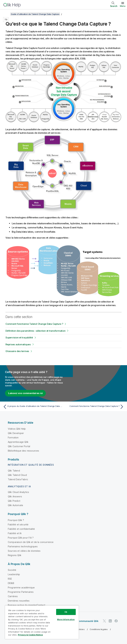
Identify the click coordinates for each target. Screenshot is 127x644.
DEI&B (11, 583)
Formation (13, 438)
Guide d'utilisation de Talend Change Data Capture (35, 14)
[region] (42, 622)
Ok (66, 612)
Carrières (13, 596)
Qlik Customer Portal (19, 446)
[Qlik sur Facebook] (116, 621)
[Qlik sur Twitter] (104, 621)
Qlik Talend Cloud (17, 475)
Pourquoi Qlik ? (16, 520)
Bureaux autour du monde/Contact (26, 605)
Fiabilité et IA (15, 533)
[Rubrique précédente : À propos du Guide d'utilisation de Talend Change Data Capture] (32, 407)
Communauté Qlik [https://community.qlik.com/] (88, 621)
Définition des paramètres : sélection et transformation (35, 331)
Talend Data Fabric (18, 479)
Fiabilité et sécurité (18, 524)
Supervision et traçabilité (19, 338)
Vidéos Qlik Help (17, 429)
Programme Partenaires (21, 592)
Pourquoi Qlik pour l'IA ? (21, 538)
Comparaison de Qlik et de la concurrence (31, 542)
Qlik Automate (15, 505)
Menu (123, 6)
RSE (10, 579)
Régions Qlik (15, 555)
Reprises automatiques (18, 344)
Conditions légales (99, 629)
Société (12, 570)
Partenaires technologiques (23, 546)
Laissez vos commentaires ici (25, 393)
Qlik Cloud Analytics (18, 492)
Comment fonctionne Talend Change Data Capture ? (34, 324)
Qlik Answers (15, 496)
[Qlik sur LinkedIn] (110, 621)
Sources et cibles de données (24, 551)
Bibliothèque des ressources (23, 451)
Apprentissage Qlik (18, 442)
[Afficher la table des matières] (6, 14)
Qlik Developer (16, 433)
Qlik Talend (14, 471)
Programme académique (21, 587)
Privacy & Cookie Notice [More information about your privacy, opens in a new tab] (30, 635)
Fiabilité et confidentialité (21, 529)
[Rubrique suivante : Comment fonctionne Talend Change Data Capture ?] (95, 407)
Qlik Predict (14, 501)
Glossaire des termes (17, 351)
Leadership (14, 574)
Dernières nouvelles (19, 601)
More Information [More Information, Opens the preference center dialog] (66, 619)
